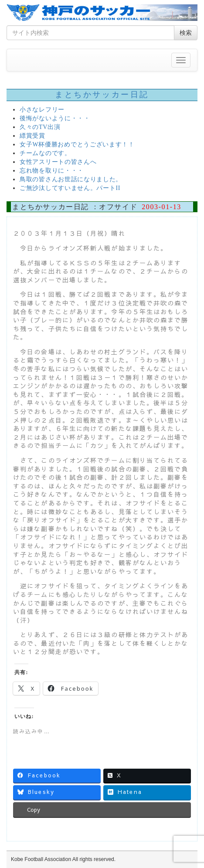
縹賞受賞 (32, 136)
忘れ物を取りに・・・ (52, 171)
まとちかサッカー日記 (102, 95)
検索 (186, 33)
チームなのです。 (45, 153)
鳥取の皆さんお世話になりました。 (71, 179)
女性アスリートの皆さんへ (58, 162)
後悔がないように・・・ (55, 118)
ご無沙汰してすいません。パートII (70, 188)
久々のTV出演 (40, 127)
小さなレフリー (42, 110)
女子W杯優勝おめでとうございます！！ (77, 144)
